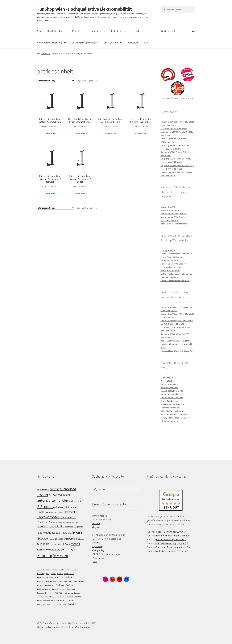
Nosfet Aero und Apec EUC (172, 404)
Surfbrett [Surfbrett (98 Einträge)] (53, 544)
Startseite (45, 54)
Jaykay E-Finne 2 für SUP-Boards (175, 418)
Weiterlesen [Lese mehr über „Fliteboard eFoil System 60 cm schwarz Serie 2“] (80, 133)
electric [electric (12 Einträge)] (60, 574)
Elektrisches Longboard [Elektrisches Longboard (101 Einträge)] (54, 512)
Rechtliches (116, 31)
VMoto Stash (166, 381)
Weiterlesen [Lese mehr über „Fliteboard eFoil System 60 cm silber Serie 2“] (110, 133)
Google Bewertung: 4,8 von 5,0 (171, 532)
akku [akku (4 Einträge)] (39, 570)
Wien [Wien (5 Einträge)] (49, 604)
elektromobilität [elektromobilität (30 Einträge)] (64, 577)
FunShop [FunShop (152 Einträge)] (43, 526)
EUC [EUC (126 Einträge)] (51, 522)
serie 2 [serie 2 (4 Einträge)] (39, 597)
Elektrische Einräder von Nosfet (175, 281)
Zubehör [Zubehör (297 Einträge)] (45, 556)
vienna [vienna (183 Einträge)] (76, 544)
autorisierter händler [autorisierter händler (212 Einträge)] (53, 500)
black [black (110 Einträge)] (71, 501)
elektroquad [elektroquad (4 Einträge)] (63, 581)
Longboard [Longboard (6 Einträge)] (42, 593)
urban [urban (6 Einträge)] (40, 601)
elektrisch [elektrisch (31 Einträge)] (69, 573)
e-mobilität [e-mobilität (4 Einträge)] (74, 570)
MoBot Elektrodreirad (170, 270)
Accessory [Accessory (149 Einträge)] (43, 489)
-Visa (94, 562)
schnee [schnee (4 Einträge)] (71, 593)
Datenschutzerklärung (49, 627)
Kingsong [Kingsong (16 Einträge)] (71, 589)
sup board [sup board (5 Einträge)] (60, 597)
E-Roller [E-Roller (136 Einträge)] (78, 501)
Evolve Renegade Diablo (171, 257)
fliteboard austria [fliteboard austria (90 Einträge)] (72, 523)
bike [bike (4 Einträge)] (43, 570)
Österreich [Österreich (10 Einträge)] (72, 604)
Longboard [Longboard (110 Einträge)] (78, 527)
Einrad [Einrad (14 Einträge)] (53, 574)
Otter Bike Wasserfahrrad (172, 411)
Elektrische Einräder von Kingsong (176, 274)
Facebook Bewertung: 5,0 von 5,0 (172, 536)
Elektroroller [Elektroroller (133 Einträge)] (71, 512)
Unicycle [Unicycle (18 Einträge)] (78, 597)
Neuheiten (96, 31)
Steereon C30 (167, 377)
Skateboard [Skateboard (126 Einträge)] (61, 539)
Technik (135, 31)
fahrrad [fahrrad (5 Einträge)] (81, 581)
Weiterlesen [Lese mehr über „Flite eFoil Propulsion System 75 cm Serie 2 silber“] (80, 193)
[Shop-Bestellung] (56, 81)
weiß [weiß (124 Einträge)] (40, 549)
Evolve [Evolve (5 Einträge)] (75, 581)
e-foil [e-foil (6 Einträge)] (67, 570)
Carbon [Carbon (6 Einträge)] (49, 570)
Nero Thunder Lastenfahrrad (174, 224)
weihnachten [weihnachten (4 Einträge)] (42, 604)
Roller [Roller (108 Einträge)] (65, 533)
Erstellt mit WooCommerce (76, 627)
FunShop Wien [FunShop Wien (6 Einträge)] (43, 589)
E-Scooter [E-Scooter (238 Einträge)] (45, 507)
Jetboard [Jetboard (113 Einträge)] (69, 527)
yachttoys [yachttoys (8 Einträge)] (63, 604)
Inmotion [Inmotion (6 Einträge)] (56, 589)
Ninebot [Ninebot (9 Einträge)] (50, 593)
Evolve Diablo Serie (169, 401)
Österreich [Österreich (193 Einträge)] (60, 556)
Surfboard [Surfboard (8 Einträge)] (69, 597)
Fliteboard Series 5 (169, 260)
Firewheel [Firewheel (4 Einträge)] (48, 585)
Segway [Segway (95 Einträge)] (52, 539)
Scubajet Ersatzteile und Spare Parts (177, 351)
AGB (146, 43)
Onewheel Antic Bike (170, 408)
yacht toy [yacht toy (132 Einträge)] (55, 550)
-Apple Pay (97, 546)
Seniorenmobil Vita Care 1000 (174, 217)
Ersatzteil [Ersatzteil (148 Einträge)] (43, 522)
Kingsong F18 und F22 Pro (172, 394)
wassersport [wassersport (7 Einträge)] (71, 600)
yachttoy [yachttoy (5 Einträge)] (55, 604)
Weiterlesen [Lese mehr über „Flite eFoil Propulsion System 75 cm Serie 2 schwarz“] (50, 193)
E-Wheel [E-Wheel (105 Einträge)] (56, 507)
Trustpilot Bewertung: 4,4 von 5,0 (173, 547)
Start (40, 31)
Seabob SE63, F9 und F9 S (172, 391)
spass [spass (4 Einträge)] (54, 597)
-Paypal (96, 527)
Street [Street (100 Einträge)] (81, 539)
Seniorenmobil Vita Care (172, 398)
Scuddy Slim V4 (168, 207)
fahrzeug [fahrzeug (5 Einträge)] (40, 585)
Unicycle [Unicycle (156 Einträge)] (66, 544)
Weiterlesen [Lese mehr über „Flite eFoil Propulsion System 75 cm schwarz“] (50, 133)
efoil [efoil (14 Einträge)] (47, 574)
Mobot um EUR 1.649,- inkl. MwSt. (176, 341)
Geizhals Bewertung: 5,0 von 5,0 (172, 543)
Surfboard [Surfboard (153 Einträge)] (43, 544)
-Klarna (96, 523)
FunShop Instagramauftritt (85, 43)
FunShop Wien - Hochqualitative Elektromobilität (85, 9)
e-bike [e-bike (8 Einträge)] (62, 570)
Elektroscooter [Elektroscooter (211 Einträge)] (48, 517)
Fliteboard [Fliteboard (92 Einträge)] (62, 522)
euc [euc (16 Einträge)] (70, 581)
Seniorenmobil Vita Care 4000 (174, 214)
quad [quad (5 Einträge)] (65, 593)
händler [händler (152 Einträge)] (60, 526)
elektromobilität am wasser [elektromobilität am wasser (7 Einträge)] (48, 581)
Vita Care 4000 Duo (169, 220)
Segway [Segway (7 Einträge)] (77, 593)
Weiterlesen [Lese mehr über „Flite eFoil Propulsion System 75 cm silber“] (140, 133)
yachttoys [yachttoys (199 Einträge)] (68, 549)
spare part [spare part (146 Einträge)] (73, 539)
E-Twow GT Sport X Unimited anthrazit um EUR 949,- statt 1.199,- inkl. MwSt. (177, 132)
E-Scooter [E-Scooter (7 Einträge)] (41, 574)
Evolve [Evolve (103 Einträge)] (56, 522)
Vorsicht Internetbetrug (50, 43)
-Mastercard (98, 558)
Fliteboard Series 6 (169, 421)
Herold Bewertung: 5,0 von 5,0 (171, 539)
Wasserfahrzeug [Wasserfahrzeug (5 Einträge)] (59, 601)
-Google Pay (98, 550)
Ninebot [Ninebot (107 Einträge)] (59, 533)
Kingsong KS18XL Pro (170, 384)
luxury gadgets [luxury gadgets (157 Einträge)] (46, 533)
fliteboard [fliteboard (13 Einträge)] (60, 585)
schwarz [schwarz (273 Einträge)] (75, 532)
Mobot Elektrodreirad (170, 210)
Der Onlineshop (55, 31)
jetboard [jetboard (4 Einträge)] (63, 589)
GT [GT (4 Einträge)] (50, 589)
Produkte (77, 31)
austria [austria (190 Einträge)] (55, 489)
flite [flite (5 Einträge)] (54, 585)
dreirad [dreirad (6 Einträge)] (56, 570)
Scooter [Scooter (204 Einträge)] (43, 538)
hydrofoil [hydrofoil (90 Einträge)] (51, 527)
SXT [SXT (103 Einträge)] (58, 544)
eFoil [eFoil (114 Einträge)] (62, 507)
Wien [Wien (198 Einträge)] (46, 549)
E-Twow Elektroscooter (171, 267)
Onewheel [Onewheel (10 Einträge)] (58, 593)
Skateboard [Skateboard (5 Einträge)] (47, 597)
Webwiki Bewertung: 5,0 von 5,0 (172, 551)
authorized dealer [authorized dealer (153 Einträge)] (59, 495)
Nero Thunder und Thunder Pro (175, 414)
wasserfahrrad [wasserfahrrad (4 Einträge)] (48, 601)
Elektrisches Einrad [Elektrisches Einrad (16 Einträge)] (46, 577)
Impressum (133, 43)
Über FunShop (111, 43)
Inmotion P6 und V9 (169, 387)
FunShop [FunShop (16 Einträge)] (70, 585)
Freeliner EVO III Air (169, 277)
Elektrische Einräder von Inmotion (176, 254)
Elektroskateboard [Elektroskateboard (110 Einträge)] (68, 517)
